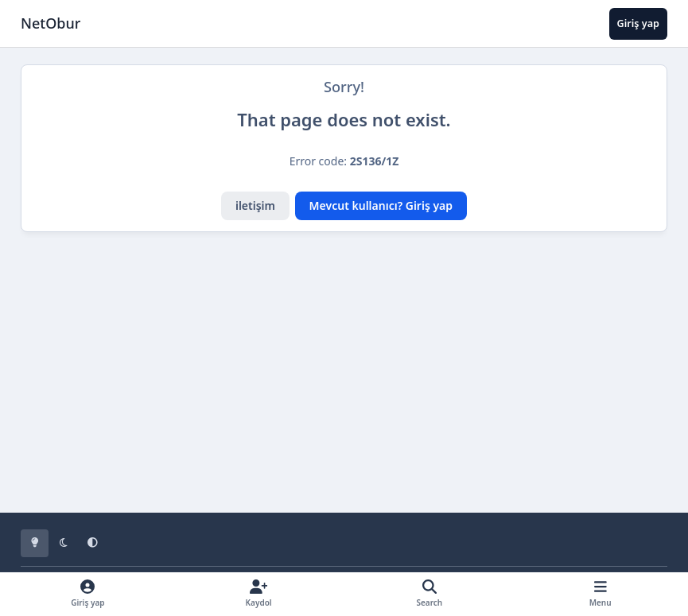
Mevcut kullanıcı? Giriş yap (381, 205)
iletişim (255, 205)
